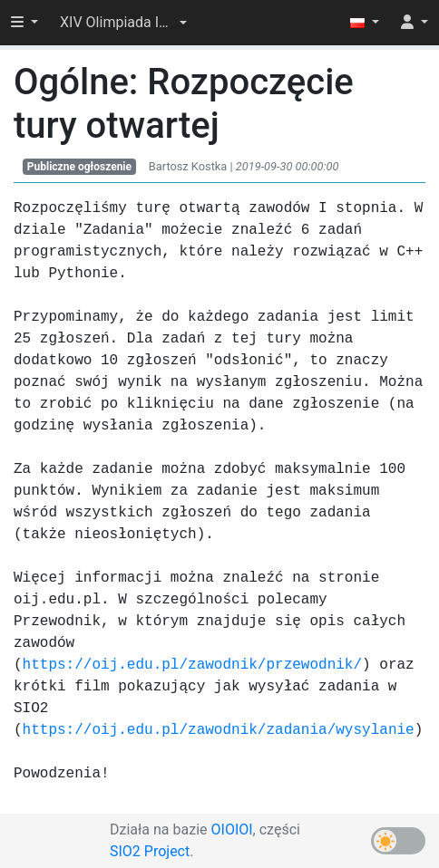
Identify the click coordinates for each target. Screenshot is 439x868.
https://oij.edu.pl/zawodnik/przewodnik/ (192, 665)
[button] (123, 23)
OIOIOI (232, 829)
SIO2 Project (150, 851)
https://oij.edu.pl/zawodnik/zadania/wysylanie (219, 730)
